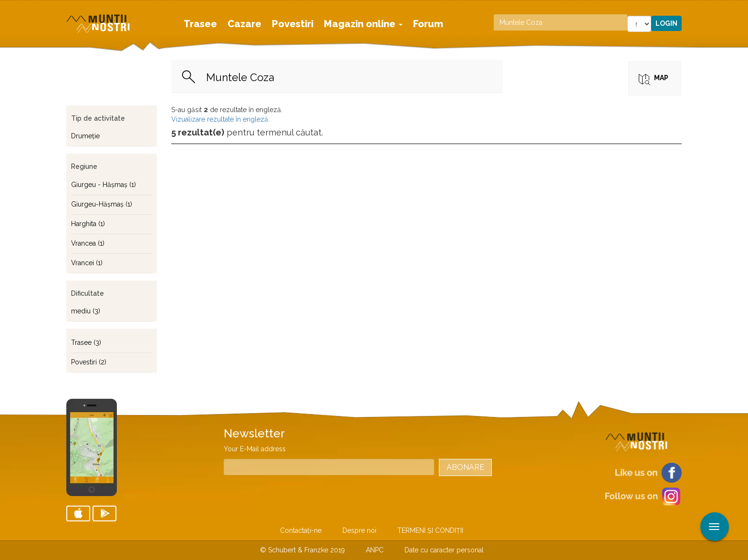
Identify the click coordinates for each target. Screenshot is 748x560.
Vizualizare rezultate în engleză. (220, 119)
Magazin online (363, 24)
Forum (428, 24)
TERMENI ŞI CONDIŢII (430, 530)
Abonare (465, 467)
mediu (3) (86, 311)
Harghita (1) (88, 224)
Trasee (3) (86, 342)
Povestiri (293, 24)
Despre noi (359, 530)
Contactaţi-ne (301, 530)
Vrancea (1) (88, 243)
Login (666, 23)
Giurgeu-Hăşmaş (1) (102, 204)
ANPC (375, 550)
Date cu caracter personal (444, 550)
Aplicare (741, 9)
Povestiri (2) (89, 362)
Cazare (244, 24)
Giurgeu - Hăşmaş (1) (104, 185)
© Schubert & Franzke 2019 (302, 550)
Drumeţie (85, 136)
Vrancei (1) (87, 263)
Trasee (200, 24)
